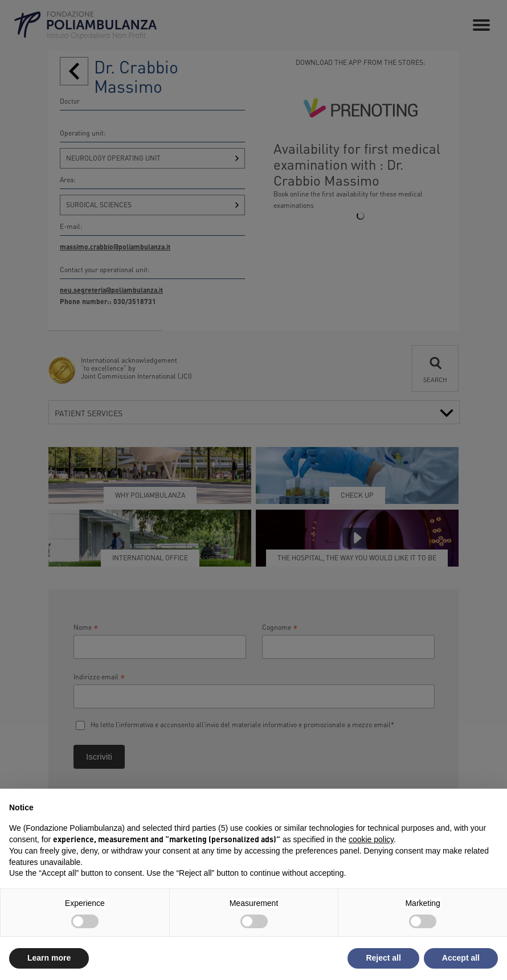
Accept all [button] (461, 958)
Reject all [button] (383, 958)
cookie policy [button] (371, 839)
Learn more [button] (49, 958)
